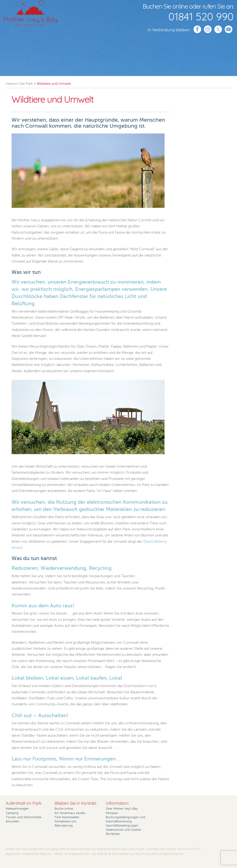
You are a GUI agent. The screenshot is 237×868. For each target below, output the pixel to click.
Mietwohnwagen (17, 809)
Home (11, 84)
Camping (12, 813)
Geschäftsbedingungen (122, 826)
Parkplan (112, 813)
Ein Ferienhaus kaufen (70, 813)
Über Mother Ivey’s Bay (122, 809)
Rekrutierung (64, 826)
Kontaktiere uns (65, 821)
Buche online (64, 809)
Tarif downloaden (67, 817)
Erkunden (12, 821)
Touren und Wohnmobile (23, 817)
